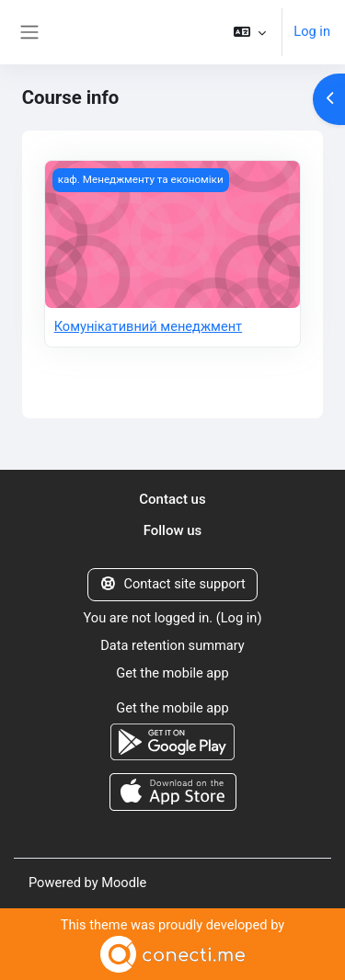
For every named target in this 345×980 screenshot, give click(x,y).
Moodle (124, 883)
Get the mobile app (172, 673)
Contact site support (172, 584)
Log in (312, 31)
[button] (250, 32)
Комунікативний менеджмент (149, 326)
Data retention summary (172, 645)
